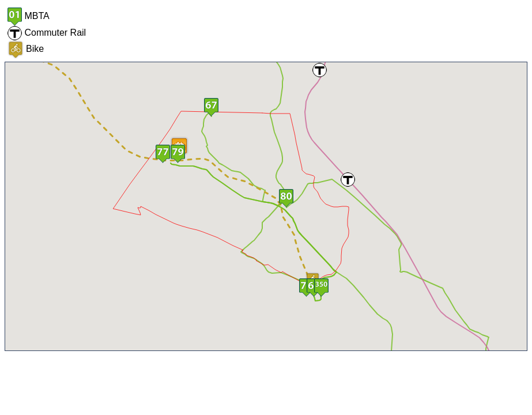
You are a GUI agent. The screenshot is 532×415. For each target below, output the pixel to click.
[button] (163, 154)
